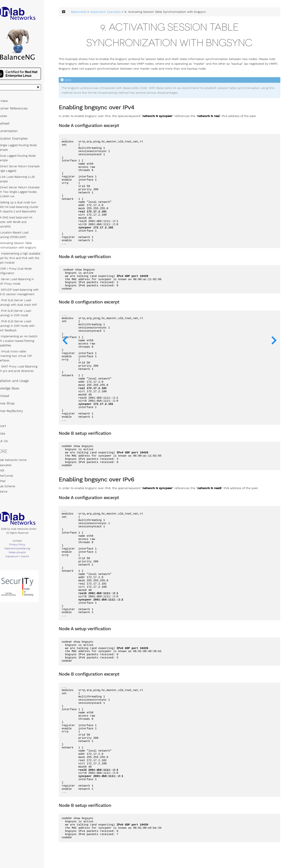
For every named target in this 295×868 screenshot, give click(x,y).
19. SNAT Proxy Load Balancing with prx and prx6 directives (27, 364)
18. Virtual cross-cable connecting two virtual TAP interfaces (29, 353)
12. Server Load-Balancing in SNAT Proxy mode (29, 281)
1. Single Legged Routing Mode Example (26, 151)
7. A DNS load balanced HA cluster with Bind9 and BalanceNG (29, 224)
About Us (10, 436)
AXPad (9, 476)
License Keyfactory (18, 406)
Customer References (20, 112)
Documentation (15, 135)
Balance (10, 486)
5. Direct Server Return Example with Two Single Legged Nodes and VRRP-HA (29, 196)
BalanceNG (12, 460)
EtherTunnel (13, 471)
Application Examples (20, 142)
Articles (9, 428)
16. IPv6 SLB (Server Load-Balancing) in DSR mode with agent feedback (29, 325)
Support (9, 421)
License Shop (14, 398)
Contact (28, 537)
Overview (10, 105)
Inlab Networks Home (20, 455)
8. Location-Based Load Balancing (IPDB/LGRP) (29, 234)
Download (11, 391)
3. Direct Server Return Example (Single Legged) (28, 173)
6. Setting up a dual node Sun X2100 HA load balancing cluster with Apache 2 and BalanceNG (27, 211)
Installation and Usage (21, 376)
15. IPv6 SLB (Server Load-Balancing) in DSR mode (24, 312)
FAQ (6, 413)
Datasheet (11, 127)
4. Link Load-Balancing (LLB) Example (25, 183)
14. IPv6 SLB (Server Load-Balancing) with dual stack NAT (26, 302)
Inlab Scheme (14, 481)
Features (10, 120)
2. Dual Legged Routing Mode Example (26, 162)
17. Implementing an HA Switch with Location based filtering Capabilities (27, 340)
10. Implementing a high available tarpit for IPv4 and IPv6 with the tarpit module (28, 258)
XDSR (8, 465)
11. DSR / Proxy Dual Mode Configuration (24, 270)
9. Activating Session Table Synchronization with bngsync (26, 245)
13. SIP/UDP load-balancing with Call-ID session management (27, 291)
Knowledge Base (16, 383)
